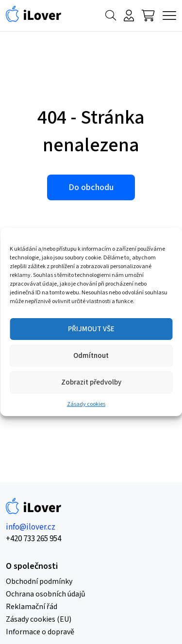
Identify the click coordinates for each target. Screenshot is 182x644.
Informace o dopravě (40, 632)
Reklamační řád (32, 607)
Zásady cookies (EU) (39, 619)
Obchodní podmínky (39, 581)
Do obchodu (91, 187)
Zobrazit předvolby (91, 382)
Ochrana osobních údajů (46, 594)
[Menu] (169, 16)
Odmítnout (91, 356)
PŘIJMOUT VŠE (91, 329)
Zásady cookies (86, 404)
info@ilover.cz (31, 527)
